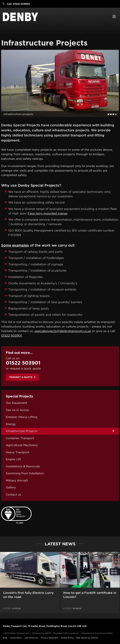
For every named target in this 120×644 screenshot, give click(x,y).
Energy (11, 424)
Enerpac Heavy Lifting (22, 417)
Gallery (11, 487)
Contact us (13, 495)
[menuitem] (60, 403)
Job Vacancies (31, 638)
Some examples (15, 245)
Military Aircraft (17, 481)
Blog (5, 638)
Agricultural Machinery (22, 445)
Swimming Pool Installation (25, 473)
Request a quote (23, 377)
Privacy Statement (50, 638)
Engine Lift (13, 459)
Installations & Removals (23, 466)
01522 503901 (11, 336)
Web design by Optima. (87, 638)
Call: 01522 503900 (18, 4)
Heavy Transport (18, 452)
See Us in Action (17, 410)
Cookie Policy (67, 638)
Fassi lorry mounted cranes (48, 213)
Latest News (16, 638)
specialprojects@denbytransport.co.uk (63, 331)
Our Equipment (17, 403)
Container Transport (20, 438)
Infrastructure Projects (22, 431)
